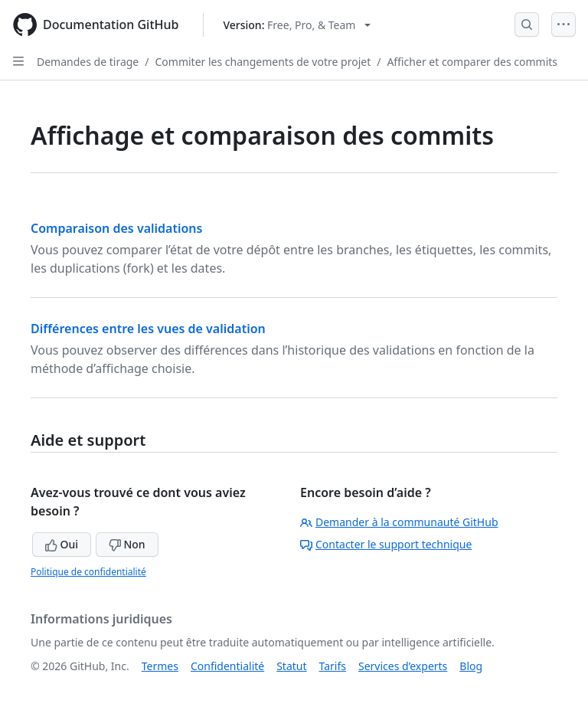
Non (127, 544)
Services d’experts (403, 666)
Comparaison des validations (116, 228)
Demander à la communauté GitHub (399, 522)
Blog (471, 666)
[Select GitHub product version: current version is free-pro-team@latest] (297, 25)
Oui (62, 544)
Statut (291, 666)
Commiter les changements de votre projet (263, 62)
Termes (160, 666)
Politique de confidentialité (88, 572)
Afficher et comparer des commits (472, 62)
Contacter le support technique (386, 544)
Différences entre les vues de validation (148, 329)
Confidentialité (227, 666)
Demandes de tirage (88, 62)
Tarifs (333, 666)
